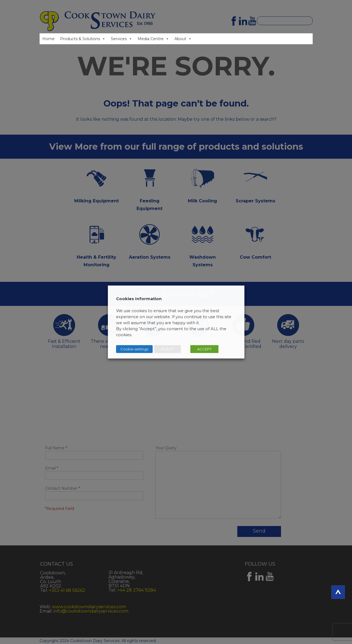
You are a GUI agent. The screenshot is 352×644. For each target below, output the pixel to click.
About (180, 39)
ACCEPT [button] (204, 349)
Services (119, 39)
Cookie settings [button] (134, 349)
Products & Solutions (80, 39)
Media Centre (151, 39)
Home (48, 39)
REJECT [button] (167, 349)
